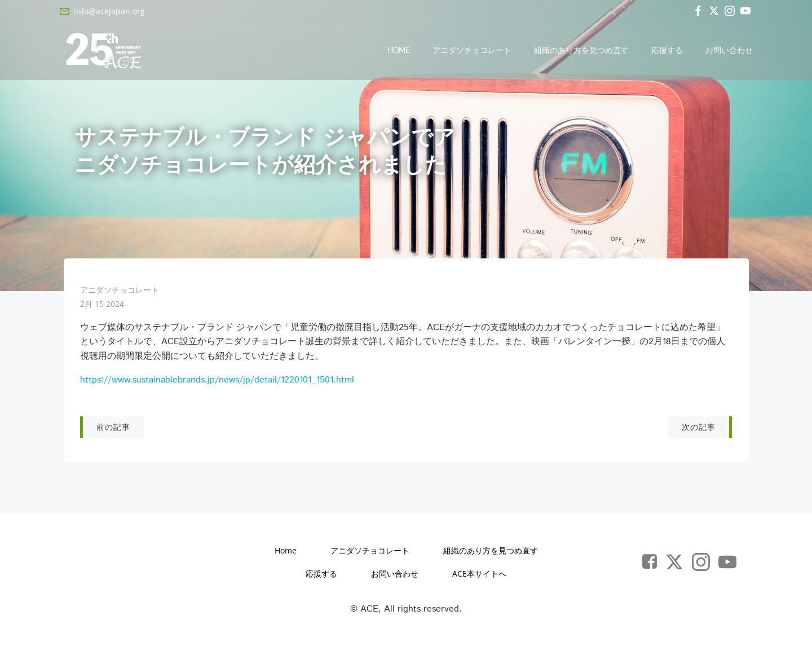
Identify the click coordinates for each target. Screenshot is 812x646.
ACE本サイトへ (479, 577)
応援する (668, 51)
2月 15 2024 (102, 306)
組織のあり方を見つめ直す (582, 51)
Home (399, 51)
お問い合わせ (730, 51)
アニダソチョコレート (473, 51)
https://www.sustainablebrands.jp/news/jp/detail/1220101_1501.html (217, 382)
